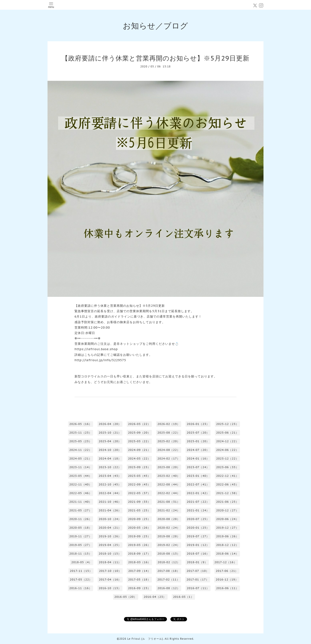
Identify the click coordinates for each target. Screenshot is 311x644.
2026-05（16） (81, 424)
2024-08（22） (169, 450)
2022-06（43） (227, 484)
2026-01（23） (198, 424)
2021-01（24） (198, 510)
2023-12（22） (227, 459)
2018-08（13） (169, 554)
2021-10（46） (110, 502)
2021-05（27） (81, 510)
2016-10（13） (110, 588)
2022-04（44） (110, 493)
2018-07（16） (198, 554)
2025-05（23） (81, 441)
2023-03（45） (139, 476)
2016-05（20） (125, 597)
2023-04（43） (110, 476)
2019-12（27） (227, 528)
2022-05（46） (81, 493)
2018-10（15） (110, 554)
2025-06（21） (227, 433)
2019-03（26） (139, 545)
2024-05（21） (81, 459)
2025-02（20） (169, 441)
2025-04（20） (110, 441)
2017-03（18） (139, 580)
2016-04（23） (155, 597)
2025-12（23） (227, 424)
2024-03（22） (139, 459)
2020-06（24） (227, 519)
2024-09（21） (139, 450)
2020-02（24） (169, 528)
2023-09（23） (139, 467)
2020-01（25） (198, 528)
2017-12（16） (226, 562)
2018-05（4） (82, 562)
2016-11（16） (81, 588)
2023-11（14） (81, 467)
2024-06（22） (227, 450)
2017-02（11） (169, 580)
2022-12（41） (227, 476)
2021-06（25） (227, 502)
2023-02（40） (169, 476)
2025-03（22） (139, 441)
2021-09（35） (139, 502)
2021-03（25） (139, 510)
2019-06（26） (227, 536)
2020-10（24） (110, 519)
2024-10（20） (110, 450)
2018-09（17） (139, 554)
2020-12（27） (227, 510)
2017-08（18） (169, 571)
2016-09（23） (139, 588)
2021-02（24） (169, 510)
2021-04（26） (110, 510)
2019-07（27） (198, 536)
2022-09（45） (139, 484)
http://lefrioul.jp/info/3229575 (100, 360)
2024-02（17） (169, 459)
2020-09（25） (139, 519)
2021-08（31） (169, 502)
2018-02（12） (169, 562)
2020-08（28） (169, 519)
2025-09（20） (139, 433)
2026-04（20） (110, 424)
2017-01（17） (198, 580)
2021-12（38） (227, 493)
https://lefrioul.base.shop (96, 349)
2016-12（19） (227, 580)
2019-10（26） (110, 536)
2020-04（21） (110, 528)
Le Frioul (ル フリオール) (145, 639)
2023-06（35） (227, 467)
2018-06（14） (227, 554)
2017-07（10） (198, 571)
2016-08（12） (169, 588)
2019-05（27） (81, 545)
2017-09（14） (139, 571)
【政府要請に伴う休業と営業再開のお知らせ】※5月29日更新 (155, 58)
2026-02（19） (169, 424)
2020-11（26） (81, 519)
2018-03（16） (139, 562)
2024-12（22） (227, 441)
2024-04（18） (110, 459)
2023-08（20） (169, 467)
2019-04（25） (110, 545)
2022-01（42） (198, 493)
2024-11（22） (81, 450)
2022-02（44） (169, 493)
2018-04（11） (110, 562)
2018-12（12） (227, 545)
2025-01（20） (198, 441)
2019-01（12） (198, 545)
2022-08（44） (169, 484)
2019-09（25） (139, 536)
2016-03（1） (183, 597)
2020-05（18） (81, 528)
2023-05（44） (81, 476)
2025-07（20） (198, 433)
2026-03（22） (139, 424)
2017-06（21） (227, 571)
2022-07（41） (198, 484)
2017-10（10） (110, 571)
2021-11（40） (81, 502)
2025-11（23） (81, 433)
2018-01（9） (197, 562)
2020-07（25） (198, 519)
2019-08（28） (169, 536)
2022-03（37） (139, 493)
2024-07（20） (198, 450)
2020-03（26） (139, 528)
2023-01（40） (198, 476)
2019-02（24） (169, 545)
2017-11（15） (81, 571)
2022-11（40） (81, 484)
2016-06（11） (227, 588)
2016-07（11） (198, 588)
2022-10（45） (110, 484)
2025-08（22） (169, 433)
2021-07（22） (198, 502)
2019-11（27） (81, 536)
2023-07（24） (198, 467)
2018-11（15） (81, 554)
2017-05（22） (81, 580)
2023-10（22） (110, 467)
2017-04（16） (110, 580)
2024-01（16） (198, 459)
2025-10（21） (110, 433)
